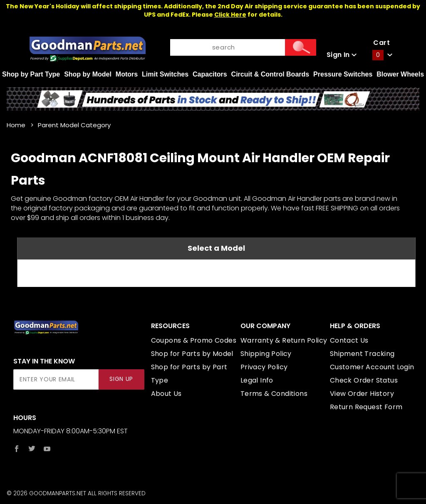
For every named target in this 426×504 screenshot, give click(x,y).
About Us (166, 394)
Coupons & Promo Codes (194, 340)
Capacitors (210, 74)
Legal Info (257, 380)
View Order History (362, 394)
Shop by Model (88, 74)
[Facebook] (17, 449)
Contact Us (349, 340)
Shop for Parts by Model (192, 354)
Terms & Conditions (274, 394)
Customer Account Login (372, 367)
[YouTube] (47, 449)
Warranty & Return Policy (284, 340)
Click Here (230, 15)
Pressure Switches (343, 74)
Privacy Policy (264, 367)
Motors (127, 74)
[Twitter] (32, 449)
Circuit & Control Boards (270, 74)
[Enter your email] (56, 379)
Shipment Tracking (362, 354)
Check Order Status (364, 380)
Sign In (342, 55)
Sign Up (121, 379)
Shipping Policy (266, 354)
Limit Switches (165, 74)
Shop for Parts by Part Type (189, 374)
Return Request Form (366, 407)
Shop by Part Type (31, 74)
